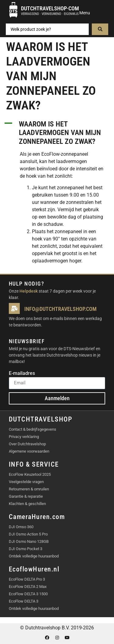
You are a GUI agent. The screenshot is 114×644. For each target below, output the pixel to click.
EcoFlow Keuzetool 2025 (30, 474)
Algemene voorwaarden (29, 451)
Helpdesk (29, 291)
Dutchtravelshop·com (50, 8)
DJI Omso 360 (21, 527)
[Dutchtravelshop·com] (13, 10)
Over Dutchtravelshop (27, 444)
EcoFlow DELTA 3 (24, 601)
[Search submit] (100, 29)
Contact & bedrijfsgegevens (33, 429)
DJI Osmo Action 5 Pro (28, 534)
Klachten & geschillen (27, 504)
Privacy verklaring (24, 437)
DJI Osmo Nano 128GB (29, 541)
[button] (57, 133)
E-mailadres (22, 374)
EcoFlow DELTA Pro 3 (27, 579)
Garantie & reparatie (26, 496)
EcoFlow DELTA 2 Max (28, 587)
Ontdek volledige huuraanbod (34, 556)
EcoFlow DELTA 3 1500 (28, 594)
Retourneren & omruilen (29, 489)
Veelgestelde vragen (26, 482)
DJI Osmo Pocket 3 (26, 549)
